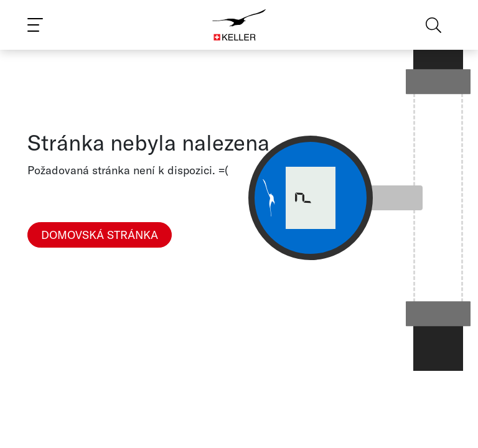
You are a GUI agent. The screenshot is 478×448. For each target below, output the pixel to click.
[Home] (239, 25)
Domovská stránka (100, 235)
